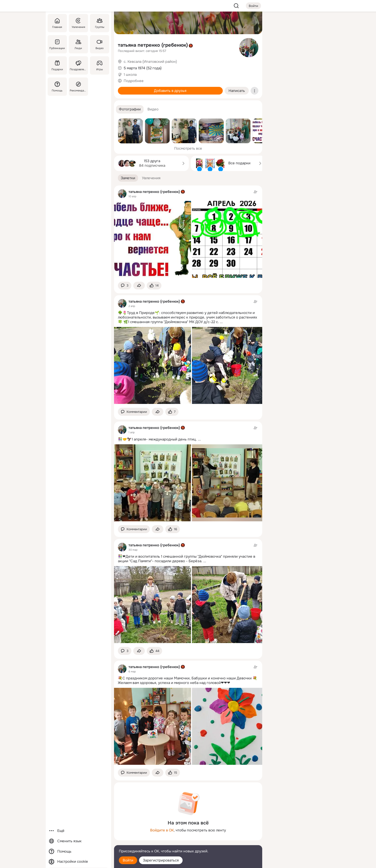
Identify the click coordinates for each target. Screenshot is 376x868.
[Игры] (99, 65)
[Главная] (57, 23)
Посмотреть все (188, 148)
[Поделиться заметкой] (139, 286)
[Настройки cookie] (78, 862)
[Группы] (99, 23)
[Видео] (99, 44)
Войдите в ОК (162, 830)
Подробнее (134, 81)
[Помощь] (57, 87)
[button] (130, 109)
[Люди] (78, 44)
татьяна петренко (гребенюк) (153, 45)
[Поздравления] (78, 65)
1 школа (130, 75)
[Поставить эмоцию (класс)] (154, 286)
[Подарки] (57, 65)
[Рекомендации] (78, 87)
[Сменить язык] (78, 841)
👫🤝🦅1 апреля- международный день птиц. (157, 439)
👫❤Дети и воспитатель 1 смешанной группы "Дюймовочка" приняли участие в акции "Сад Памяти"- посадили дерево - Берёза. (187, 559)
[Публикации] (57, 44)
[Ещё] (78, 831)
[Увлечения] (78, 23)
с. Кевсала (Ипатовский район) (150, 62)
